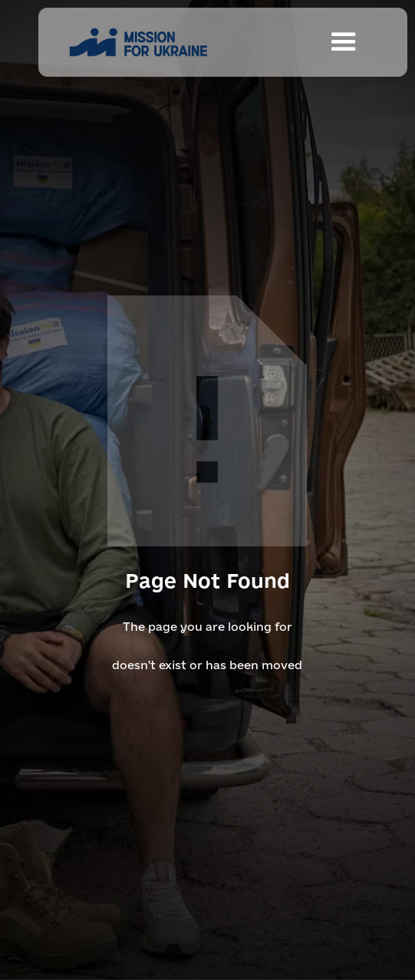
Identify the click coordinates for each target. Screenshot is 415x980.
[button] (344, 42)
